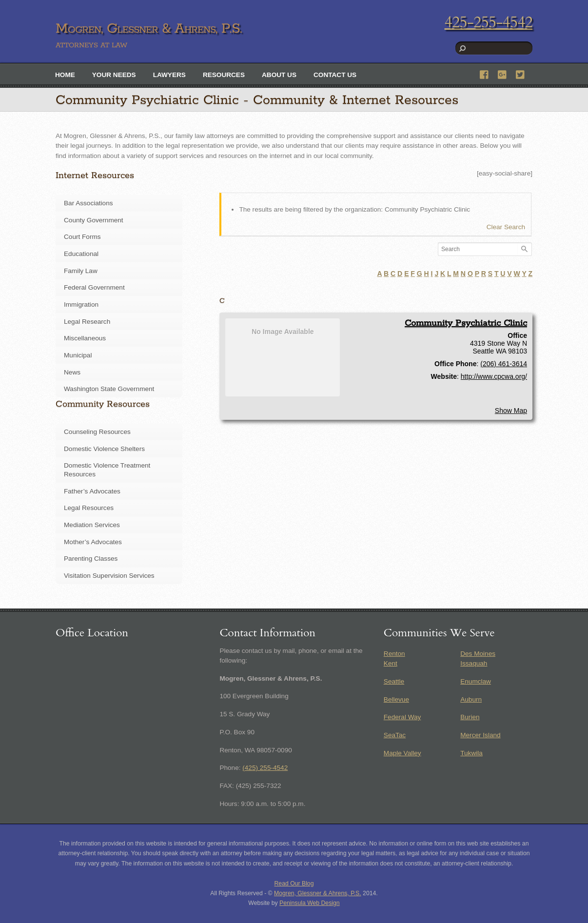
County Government (94, 220)
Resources (224, 75)
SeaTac (395, 735)
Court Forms (82, 237)
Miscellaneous (85, 338)
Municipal (78, 355)
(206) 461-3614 (504, 364)
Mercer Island (480, 735)
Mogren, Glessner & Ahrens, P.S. (318, 893)
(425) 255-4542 (265, 768)
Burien (470, 717)
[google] (503, 73)
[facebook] (485, 73)
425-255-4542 (489, 22)
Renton (394, 654)
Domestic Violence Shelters (104, 449)
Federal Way (402, 717)
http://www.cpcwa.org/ (494, 376)
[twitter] (521, 73)
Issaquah (474, 663)
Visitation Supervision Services (109, 576)
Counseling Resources (97, 432)
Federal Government (94, 287)
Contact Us (335, 75)
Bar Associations (88, 203)
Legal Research (87, 322)
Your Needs (114, 75)
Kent (391, 663)
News (72, 372)
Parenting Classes (91, 559)
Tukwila (471, 753)
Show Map (511, 411)
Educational (81, 254)
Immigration (81, 304)
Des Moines (478, 654)
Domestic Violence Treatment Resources (107, 470)
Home (65, 75)
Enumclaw (476, 681)
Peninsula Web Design (310, 903)
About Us (279, 75)
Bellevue (396, 699)
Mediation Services (92, 525)
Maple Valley (402, 753)
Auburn (471, 699)
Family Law (81, 271)
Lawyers (169, 75)
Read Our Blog (294, 884)
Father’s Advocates (92, 491)
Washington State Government (109, 389)
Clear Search (506, 227)
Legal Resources (89, 508)
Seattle (394, 681)
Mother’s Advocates (93, 542)
